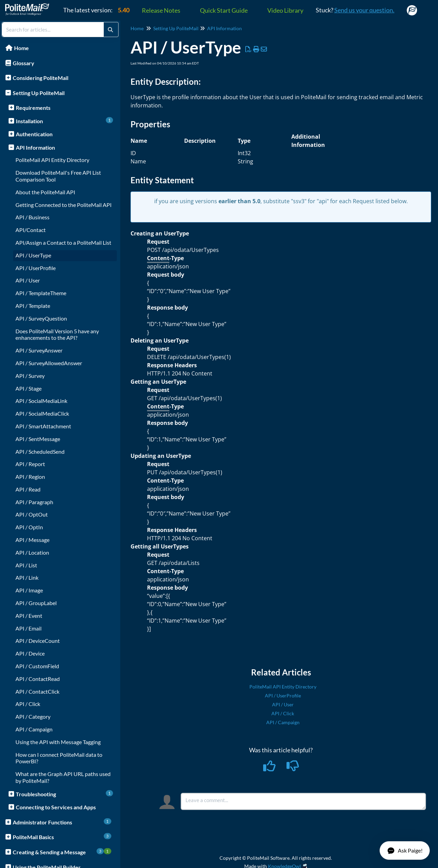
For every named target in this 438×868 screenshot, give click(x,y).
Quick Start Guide (224, 10)
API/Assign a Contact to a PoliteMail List (63, 242)
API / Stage (29, 388)
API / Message (32, 540)
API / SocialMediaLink (41, 401)
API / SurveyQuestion (41, 318)
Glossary (24, 63)
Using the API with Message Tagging (58, 742)
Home (21, 48)
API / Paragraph (34, 502)
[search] (53, 30)
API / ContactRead (38, 679)
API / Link (27, 577)
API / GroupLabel (36, 603)
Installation (64, 121)
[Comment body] (303, 801)
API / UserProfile (36, 268)
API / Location (32, 552)
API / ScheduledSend (40, 452)
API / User (28, 280)
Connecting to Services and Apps (56, 807)
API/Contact (31, 230)
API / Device (30, 653)
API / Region (30, 477)
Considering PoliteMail (41, 78)
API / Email (29, 628)
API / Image (29, 590)
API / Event (29, 616)
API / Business (32, 217)
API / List (26, 565)
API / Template (33, 306)
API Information (35, 147)
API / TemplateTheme (41, 293)
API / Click (28, 704)
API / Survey (30, 376)
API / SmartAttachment (43, 426)
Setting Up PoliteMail (39, 93)
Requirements (33, 108)
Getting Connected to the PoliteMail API (64, 205)
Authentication (34, 134)
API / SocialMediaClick (42, 413)
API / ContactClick (37, 691)
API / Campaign (34, 729)
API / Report (30, 464)
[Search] (110, 30)
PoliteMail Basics (62, 837)
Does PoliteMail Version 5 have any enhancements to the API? (57, 334)
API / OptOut (32, 514)
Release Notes (161, 10)
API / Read (28, 489)
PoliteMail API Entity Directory (52, 160)
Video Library (285, 10)
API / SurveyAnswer (39, 350)
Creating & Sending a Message (62, 852)
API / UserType (33, 255)
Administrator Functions (62, 822)
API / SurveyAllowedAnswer (49, 363)
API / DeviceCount (38, 641)
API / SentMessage (38, 439)
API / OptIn (29, 527)
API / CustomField (37, 666)
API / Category (33, 716)
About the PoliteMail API (45, 192)
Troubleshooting (64, 794)
